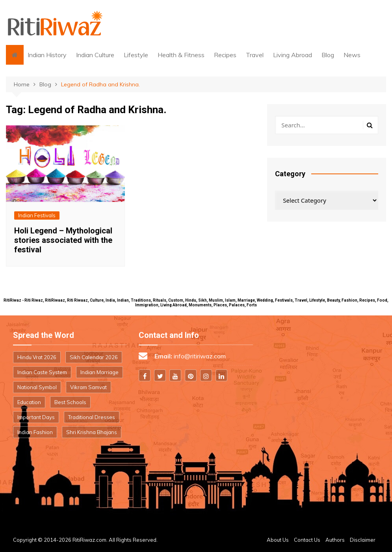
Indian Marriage (99, 372)
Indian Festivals (37, 215)
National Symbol (37, 387)
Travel (255, 55)
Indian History (47, 55)
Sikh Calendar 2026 (94, 357)
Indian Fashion (35, 432)
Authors (335, 540)
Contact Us (307, 540)
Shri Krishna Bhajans (92, 432)
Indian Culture (95, 55)
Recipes (225, 55)
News (352, 55)
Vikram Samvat (88, 387)
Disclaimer (363, 540)
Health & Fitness (181, 55)
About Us (278, 540)
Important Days (36, 417)
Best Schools (70, 402)
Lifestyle (136, 55)
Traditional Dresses (92, 417)
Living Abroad (293, 55)
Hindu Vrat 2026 (37, 357)
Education (29, 402)
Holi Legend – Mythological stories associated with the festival (63, 240)
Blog (328, 55)
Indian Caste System (42, 372)
